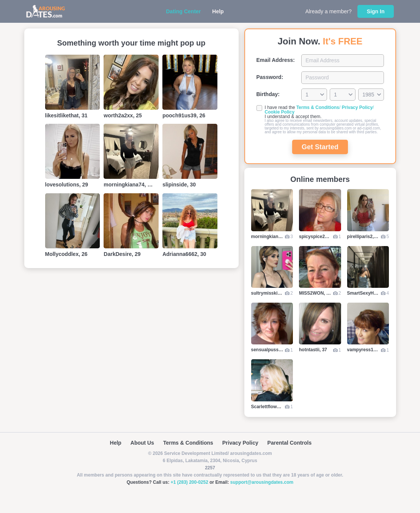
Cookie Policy (280, 112)
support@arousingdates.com (262, 482)
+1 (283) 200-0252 (190, 482)
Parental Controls (290, 443)
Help (218, 11)
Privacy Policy (357, 107)
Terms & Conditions (318, 107)
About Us (142, 443)
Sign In (376, 11)
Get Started (320, 147)
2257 (210, 468)
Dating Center (184, 11)
